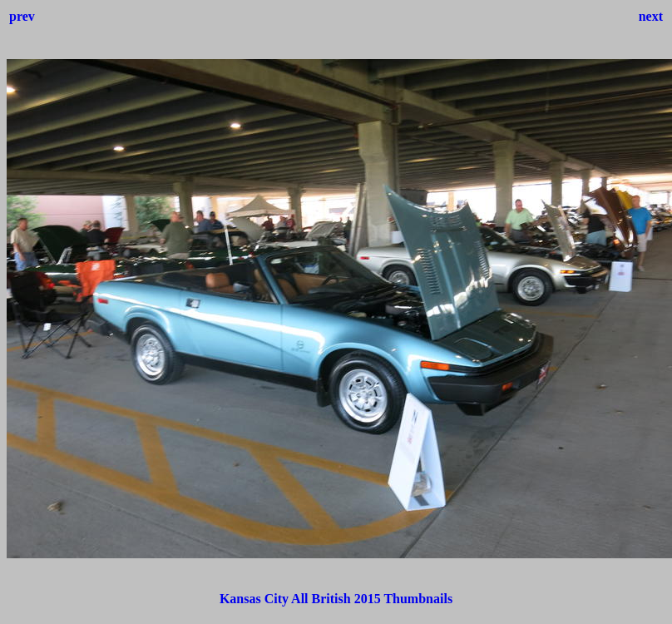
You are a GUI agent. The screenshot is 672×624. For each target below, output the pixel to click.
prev (22, 16)
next (651, 16)
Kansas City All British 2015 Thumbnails (336, 599)
